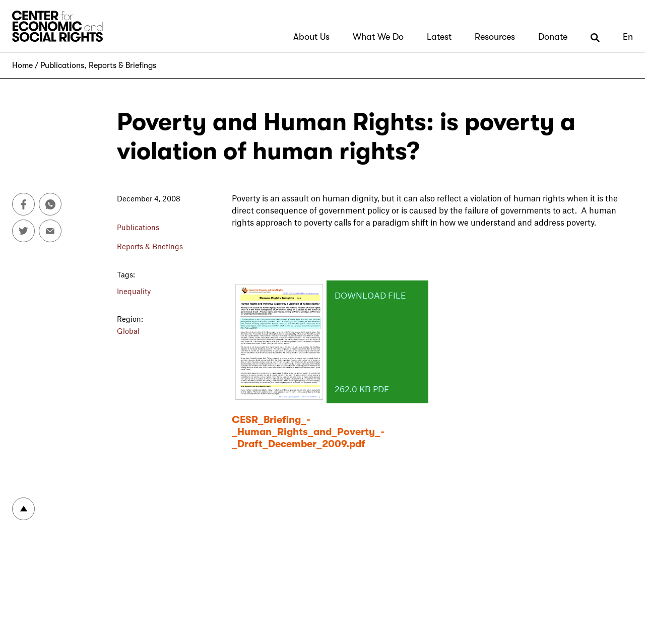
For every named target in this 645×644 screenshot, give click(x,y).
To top (23, 509)
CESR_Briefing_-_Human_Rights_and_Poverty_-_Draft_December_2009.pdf (308, 432)
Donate (553, 37)
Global (128, 331)
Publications (62, 65)
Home (22, 65)
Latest (439, 37)
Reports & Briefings (122, 65)
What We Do (378, 37)
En (628, 37)
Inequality (134, 291)
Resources (495, 37)
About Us (311, 37)
